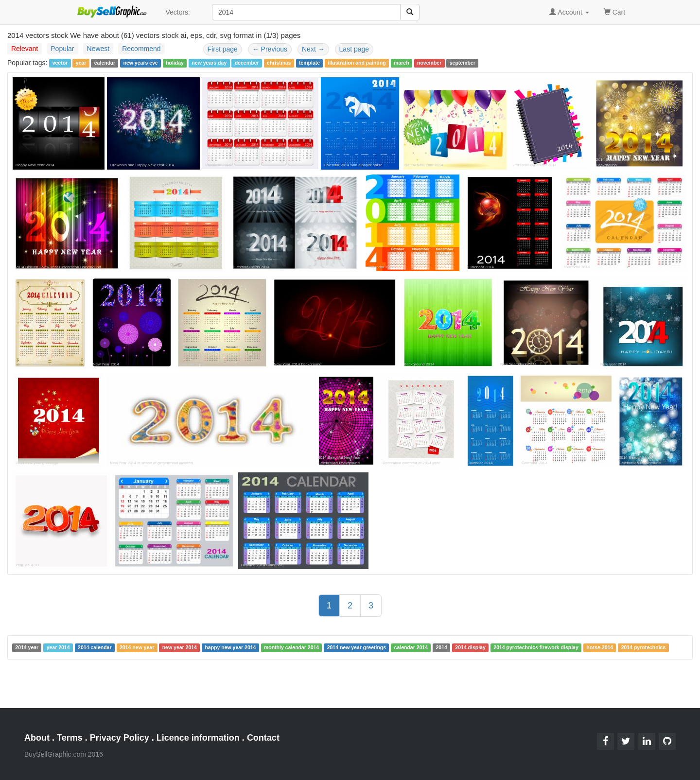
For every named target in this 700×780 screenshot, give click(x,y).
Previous (270, 49)
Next (313, 49)
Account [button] (569, 12)
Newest (98, 49)
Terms (70, 738)
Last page (354, 49)
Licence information (198, 738)
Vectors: (178, 12)
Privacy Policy (120, 738)
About (37, 738)
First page (223, 49)
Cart (614, 11)
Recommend (141, 49)
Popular (62, 49)
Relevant (25, 49)
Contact (263, 738)
